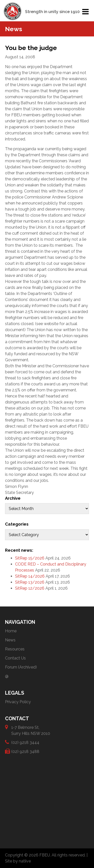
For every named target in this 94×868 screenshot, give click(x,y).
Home (11, 631)
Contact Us (15, 658)
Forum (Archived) (21, 667)
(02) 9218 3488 (25, 751)
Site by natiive (18, 861)
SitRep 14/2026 (30, 576)
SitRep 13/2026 (30, 582)
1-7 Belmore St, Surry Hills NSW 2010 (31, 730)
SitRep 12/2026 (30, 588)
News (10, 640)
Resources (15, 649)
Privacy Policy (18, 702)
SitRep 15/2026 (30, 558)
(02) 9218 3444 (25, 742)
